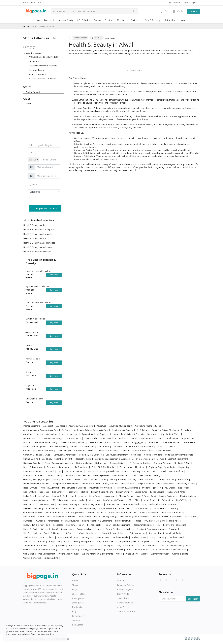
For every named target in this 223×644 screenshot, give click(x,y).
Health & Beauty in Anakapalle (37, 252)
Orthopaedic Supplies (33, 512)
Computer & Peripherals (65, 455)
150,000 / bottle (30, 308)
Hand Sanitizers (168, 479)
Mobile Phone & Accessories (163, 504)
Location (174, 3)
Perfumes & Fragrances (173, 512)
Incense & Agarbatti (50, 488)
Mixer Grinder (113, 504)
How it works (123, 594)
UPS (162, 545)
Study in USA (55, 541)
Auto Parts (29, 434)
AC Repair (61, 426)
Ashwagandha (32, 332)
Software (70, 533)
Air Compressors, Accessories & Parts (41, 430)
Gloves (78, 479)
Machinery (122, 20)
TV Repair (109, 545)
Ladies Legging (157, 492)
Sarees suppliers (85, 529)
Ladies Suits (29, 496)
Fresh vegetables (101, 475)
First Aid (162, 471)
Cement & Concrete (166, 446)
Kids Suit (84, 492)
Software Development (88, 533)
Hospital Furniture (146, 484)
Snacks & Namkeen (53, 533)
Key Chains (170, 488)
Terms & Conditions (126, 611)
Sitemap (76, 620)
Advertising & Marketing (121, 426)
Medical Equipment (45, 20)
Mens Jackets (30, 504)
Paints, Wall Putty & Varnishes (123, 512)
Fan (60, 471)
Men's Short (149, 500)
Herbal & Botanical (38, 74)
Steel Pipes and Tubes (68, 537)
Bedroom (124, 438)
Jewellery (158, 488)
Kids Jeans (44, 492)
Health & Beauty (65, 20)
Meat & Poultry (126, 496)
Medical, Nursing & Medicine (37, 500)
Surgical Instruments (107, 541)
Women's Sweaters (32, 558)
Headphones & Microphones (66, 484)
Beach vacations (74, 438)
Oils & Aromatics (142, 508)
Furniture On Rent (121, 475)
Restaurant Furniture (143, 525)
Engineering (184, 467)
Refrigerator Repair (75, 525)
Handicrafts (183, 479)
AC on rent (48, 426)
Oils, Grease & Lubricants (165, 508)
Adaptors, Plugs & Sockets (81, 426)
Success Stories (79, 594)
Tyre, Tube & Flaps (125, 545)
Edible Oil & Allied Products (104, 467)
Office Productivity (88, 508)
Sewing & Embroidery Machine (152, 529)
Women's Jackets (180, 554)
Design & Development (143, 459)
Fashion (97, 20)
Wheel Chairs (132, 554)
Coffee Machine (164, 451)
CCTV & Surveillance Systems (140, 446)
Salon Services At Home (63, 529)
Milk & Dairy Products (94, 504)
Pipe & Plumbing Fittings (106, 517)
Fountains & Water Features (77, 475)
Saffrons (45, 529)
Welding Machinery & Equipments (98, 554)
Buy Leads (77, 607)
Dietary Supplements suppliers (43, 66)
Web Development (47, 554)
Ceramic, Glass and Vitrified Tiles (39, 451)
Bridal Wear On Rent (172, 442)
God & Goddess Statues (96, 479)
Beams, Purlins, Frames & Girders (100, 438)
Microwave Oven (47, 504)
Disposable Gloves (118, 463)
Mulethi (29, 345)
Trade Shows (123, 598)
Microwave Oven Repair (69, 504)
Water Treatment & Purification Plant (169, 550)
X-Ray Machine (52, 558)
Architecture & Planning (123, 430)
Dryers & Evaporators (34, 467)
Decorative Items (84, 459)
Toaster (91, 545)
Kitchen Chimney (124, 492)
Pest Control (29, 517)
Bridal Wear (154, 442)
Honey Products (111, 484)
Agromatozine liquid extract (38, 286)
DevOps (161, 459)
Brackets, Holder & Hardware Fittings (41, 442)
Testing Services (58, 545)
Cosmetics (34, 61)
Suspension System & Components (136, 541)
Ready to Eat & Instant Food (37, 525)
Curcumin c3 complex (35, 319)
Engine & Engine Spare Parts (162, 467)
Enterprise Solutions (126, 585)
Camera (74, 446)
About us (121, 581)
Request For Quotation (45, 208)
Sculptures (129, 529)
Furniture (109, 20)
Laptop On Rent (60, 496)
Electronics (136, 20)
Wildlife (145, 554)
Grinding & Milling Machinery (123, 479)
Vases (189, 545)
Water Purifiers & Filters (138, 550)
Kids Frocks (184, 488)
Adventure (102, 426)
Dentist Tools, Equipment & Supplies (112, 459)
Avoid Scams (123, 607)
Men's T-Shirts (183, 500)
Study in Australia (121, 537)
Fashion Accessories (74, 471)
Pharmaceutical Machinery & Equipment (57, 517)
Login (185, 3)
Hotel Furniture (31, 488)
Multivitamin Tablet (34, 399)
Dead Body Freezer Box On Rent (57, 459)
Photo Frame (85, 517)
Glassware (67, 479)
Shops (75, 585)
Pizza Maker (191, 517)
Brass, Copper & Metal (100, 442)
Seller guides (78, 603)
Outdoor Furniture (55, 512)
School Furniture (114, 529)
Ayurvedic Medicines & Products (44, 57)
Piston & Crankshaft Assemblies (167, 517)
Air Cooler (67, 430)
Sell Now (193, 11)
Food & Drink (55, 475)
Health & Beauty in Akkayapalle (38, 234)
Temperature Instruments (35, 545)
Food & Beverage (153, 20)
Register (194, 3)
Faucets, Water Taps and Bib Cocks (139, 471)
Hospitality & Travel (187, 484)
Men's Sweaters (166, 500)
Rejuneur (30, 372)
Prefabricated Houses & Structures (63, 521)
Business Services (59, 446)
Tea (157, 541)
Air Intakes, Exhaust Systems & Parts (92, 430)
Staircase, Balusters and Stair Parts (165, 533)
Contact (41, 3)
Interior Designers (32, 426)
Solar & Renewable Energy (115, 533)
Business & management (35, 446)
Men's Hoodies (79, 500)
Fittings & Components (34, 475)
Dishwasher (101, 463)
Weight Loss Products (69, 554)
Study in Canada (139, 537)
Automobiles (171, 20)
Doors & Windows (163, 463)
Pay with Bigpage (125, 589)
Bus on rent (190, 442)
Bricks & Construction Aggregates (129, 442)
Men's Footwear (61, 500)
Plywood (40, 521)
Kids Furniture (30, 492)
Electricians (141, 467)
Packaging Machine (75, 512)
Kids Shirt (73, 492)
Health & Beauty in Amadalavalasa (39, 243)
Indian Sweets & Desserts (74, 488)
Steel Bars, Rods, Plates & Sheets (39, 537)
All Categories (59, 11)
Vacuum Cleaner (175, 545)
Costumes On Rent (153, 455)
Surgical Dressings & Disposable (79, 541)
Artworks (190, 430)
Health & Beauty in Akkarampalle (38, 230)
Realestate (58, 525)
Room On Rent (31, 529)
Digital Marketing (84, 463)
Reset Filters (110, 39)
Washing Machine (69, 550)
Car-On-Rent (104, 446)
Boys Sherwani (188, 438)
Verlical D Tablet (33, 359)
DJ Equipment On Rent (141, 463)
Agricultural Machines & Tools (149, 426)
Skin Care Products (32, 533)
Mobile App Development (134, 504)
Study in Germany (158, 537)
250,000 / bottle (30, 292)
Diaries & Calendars (33, 463)
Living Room (95, 496)
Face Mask (50, 471)
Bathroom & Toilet (32, 438)
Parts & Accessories (150, 512)
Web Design (29, 554)
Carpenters (118, 446)
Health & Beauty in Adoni (35, 225)
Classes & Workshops (108, 451)
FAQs (75, 589)
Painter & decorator (97, 512)
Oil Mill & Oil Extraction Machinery (115, 508)
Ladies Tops (44, 496)
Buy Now (54, 275)
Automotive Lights (70, 434)
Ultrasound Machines (147, 545)
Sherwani (173, 529)
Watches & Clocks (115, 550)
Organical (30, 385)
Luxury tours (110, 496)
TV (100, 545)
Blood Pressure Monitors (143, 438)
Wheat (120, 554)
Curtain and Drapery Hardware (179, 455)
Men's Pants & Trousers (115, 500)
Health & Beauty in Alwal (35, 238)
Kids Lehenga (59, 492)
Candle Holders (88, 446)
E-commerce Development (60, 467)
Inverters (146, 488)
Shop (35, 26)
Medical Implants (188, 496)
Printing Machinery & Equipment (97, 521)
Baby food (152, 434)
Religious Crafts (95, 525)
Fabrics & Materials (32, 471)
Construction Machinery (117, 455)
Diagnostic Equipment (178, 459)
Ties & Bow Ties (77, 545)
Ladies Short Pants (176, 492)
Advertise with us (125, 603)
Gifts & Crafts (83, 20)
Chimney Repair (64, 451)
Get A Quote (29, 3)
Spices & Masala (138, 533)
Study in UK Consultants (35, 541)
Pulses (138, 521)
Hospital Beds (128, 484)
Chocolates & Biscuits (85, 451)
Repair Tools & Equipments (118, 525)
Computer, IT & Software (91, 455)
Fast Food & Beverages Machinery (103, 471)
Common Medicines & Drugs (37, 455)
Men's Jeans (95, 500)
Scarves (99, 529)
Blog (74, 611)
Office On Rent (69, 508)
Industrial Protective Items (102, 488)
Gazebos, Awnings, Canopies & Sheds (41, 479)
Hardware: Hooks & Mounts (36, 484)
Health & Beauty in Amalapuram (38, 247)
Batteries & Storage (54, 438)
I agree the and (43, 200)
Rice (158, 525)
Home (26, 26)
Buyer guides (78, 598)
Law (73, 496)
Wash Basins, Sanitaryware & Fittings (41, 550)
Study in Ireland (177, 537)
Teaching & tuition (171, 541)
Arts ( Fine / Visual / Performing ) (167, 430)
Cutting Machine (31, 459)
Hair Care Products (38, 70)
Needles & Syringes (33, 508)
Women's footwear (160, 554)
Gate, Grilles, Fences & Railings (147, 475)
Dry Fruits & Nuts (183, 463)
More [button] (183, 20)
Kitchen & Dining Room (102, 492)
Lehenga (82, 496)
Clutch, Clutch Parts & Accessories (138, 451)
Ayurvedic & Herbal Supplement (97, 434)
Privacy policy (78, 616)
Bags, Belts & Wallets (171, 434)
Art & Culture (143, 430)
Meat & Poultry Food (146, 496)
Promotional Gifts (124, 521)
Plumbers (28, 521)
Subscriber (193, 599)
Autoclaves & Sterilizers (48, 434)
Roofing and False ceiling (175, 525)
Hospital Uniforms (166, 484)
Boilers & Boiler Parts (168, 438)
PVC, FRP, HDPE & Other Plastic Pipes (162, 521)
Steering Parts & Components (96, 537)
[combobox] (33, 160)
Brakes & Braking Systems (74, 442)
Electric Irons (126, 467)
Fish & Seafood (177, 471)
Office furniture (52, 508)
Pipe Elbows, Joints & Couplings (135, 517)
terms (46, 198)
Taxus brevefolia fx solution (38, 271)
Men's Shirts (135, 500)
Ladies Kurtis (141, 492)
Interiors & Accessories (128, 488)
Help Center (78, 625)
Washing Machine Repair (92, 550)
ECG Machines (82, 467)
